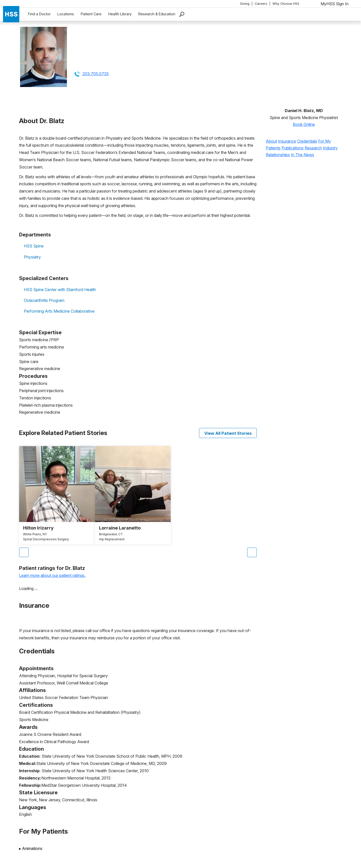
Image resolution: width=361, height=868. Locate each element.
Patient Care (91, 14)
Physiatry (32, 257)
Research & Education (157, 14)
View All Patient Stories (228, 433)
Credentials (307, 141)
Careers (261, 4)
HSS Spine (34, 246)
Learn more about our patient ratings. (52, 575)
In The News (302, 155)
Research (313, 148)
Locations (66, 14)
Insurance (287, 141)
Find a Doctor (39, 14)
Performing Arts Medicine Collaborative (59, 311)
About (271, 141)
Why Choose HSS (286, 4)
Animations (31, 848)
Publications (293, 148)
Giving (245, 4)
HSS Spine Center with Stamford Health (60, 290)
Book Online (304, 124)
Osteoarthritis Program (44, 300)
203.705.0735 (96, 74)
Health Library (120, 14)
